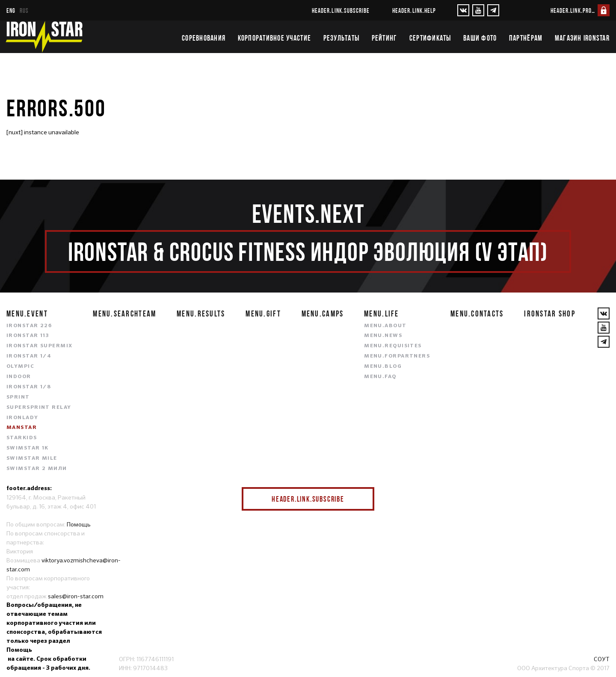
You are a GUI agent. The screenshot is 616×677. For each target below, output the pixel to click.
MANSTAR (22, 428)
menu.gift (263, 313)
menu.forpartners (397, 356)
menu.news (383, 336)
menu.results (201, 313)
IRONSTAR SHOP (550, 313)
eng (11, 10)
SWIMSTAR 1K (28, 448)
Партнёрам (526, 38)
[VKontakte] (463, 10)
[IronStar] (44, 37)
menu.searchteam (124, 313)
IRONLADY (22, 418)
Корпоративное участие (274, 38)
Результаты (342, 38)
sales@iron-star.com (76, 596)
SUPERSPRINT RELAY (39, 408)
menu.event (27, 313)
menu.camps (323, 313)
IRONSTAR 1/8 (29, 387)
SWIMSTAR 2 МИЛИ (37, 469)
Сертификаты (430, 38)
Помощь (79, 524)
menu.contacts (477, 313)
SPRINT (18, 397)
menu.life (382, 313)
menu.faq (380, 377)
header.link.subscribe (341, 10)
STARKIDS (22, 438)
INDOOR (19, 377)
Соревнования (204, 38)
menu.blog (383, 367)
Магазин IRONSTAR (582, 38)
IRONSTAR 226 (29, 326)
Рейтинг (385, 38)
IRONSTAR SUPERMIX (39, 346)
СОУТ (602, 659)
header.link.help (414, 10)
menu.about (385, 326)
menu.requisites (393, 346)
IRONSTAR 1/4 (29, 356)
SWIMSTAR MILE (32, 458)
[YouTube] (478, 10)
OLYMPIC (20, 367)
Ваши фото (480, 38)
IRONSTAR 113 (28, 336)
